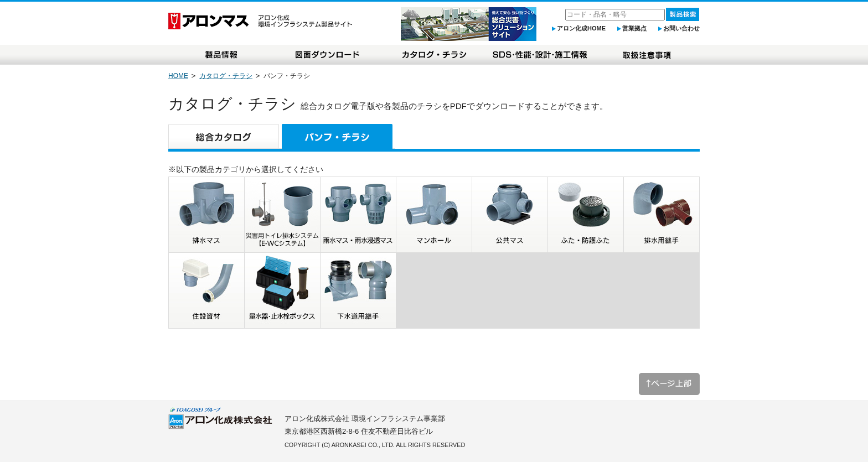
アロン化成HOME (581, 28)
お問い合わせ (681, 28)
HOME (178, 76)
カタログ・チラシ (226, 76)
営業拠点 (634, 28)
